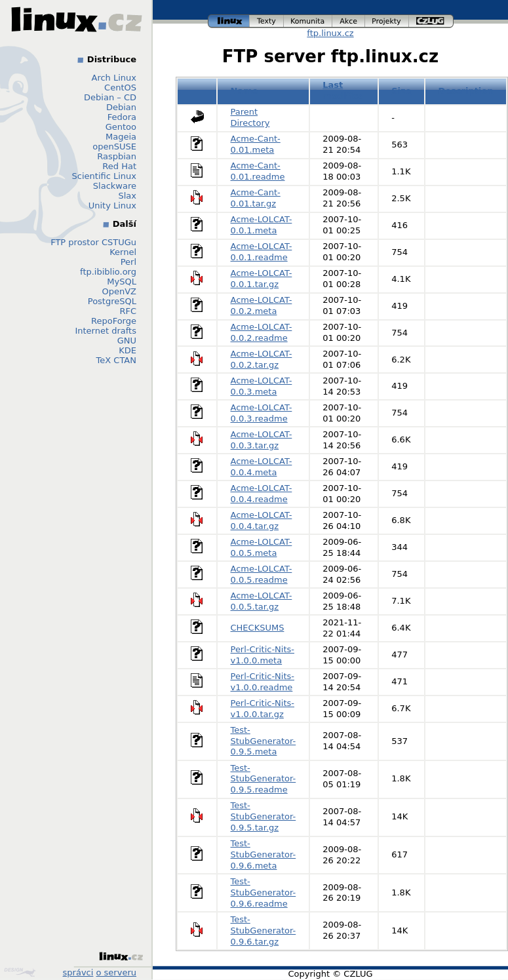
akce (349, 21)
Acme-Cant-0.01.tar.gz (256, 198)
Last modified (343, 90)
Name (244, 91)
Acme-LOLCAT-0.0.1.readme (262, 252)
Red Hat (119, 166)
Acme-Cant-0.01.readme (258, 171)
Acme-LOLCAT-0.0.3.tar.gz (262, 440)
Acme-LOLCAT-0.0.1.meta (262, 225)
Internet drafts (106, 331)
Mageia (121, 137)
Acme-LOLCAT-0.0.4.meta (262, 467)
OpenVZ (119, 291)
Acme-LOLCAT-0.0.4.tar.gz (262, 520)
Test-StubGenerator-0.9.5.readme (264, 779)
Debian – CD (110, 97)
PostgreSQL (112, 301)
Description (465, 91)
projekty (387, 21)
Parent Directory (250, 117)
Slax (127, 196)
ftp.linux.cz (330, 33)
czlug (431, 21)
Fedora (122, 117)
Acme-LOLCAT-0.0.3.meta (262, 386)
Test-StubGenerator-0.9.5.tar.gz (264, 816)
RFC (128, 311)
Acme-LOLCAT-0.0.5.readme (262, 574)
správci (78, 972)
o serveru (116, 972)
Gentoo (121, 127)
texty (267, 21)
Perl (128, 262)
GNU (127, 341)
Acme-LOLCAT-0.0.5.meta (262, 547)
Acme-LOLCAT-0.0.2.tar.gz (262, 359)
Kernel (123, 252)
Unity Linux (112, 206)
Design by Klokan (20, 972)
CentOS (120, 88)
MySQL (122, 282)
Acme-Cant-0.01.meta (256, 144)
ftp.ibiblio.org (108, 272)
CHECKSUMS (258, 628)
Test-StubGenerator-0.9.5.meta (264, 741)
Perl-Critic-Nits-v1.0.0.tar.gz (263, 709)
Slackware (115, 186)
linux (229, 21)
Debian (121, 107)
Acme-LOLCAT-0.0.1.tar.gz (262, 279)
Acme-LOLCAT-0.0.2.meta (262, 305)
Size (401, 91)
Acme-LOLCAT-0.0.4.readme (262, 494)
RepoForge (114, 321)
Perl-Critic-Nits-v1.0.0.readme (263, 682)
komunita (308, 21)
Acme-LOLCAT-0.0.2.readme (262, 332)
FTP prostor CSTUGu (93, 242)
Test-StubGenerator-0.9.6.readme (264, 892)
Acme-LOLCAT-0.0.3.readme (262, 413)
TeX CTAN (116, 360)
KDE (127, 350)
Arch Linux (114, 78)
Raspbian (117, 156)
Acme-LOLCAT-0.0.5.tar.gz (262, 601)
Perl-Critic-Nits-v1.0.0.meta (263, 655)
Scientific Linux (104, 176)
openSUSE (114, 147)
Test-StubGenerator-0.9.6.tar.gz (264, 931)
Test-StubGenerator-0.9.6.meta (264, 854)
